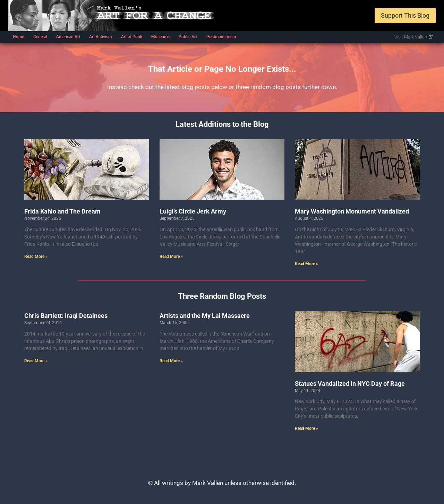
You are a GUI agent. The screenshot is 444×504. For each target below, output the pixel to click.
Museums (160, 37)
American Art (68, 37)
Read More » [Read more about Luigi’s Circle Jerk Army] (171, 257)
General (40, 37)
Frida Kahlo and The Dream (62, 211)
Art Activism (100, 37)
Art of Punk (132, 37)
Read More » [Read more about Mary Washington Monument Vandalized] (306, 264)
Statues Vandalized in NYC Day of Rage (350, 384)
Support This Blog (405, 15)
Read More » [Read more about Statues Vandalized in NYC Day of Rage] (306, 428)
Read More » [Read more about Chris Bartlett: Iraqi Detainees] (36, 361)
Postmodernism (221, 37)
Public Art (188, 37)
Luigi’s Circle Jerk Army (193, 211)
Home (18, 37)
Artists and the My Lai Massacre (205, 316)
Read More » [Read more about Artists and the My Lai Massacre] (171, 361)
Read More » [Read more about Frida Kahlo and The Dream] (36, 257)
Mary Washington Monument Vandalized (352, 211)
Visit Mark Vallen (414, 37)
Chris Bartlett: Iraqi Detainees (66, 316)
